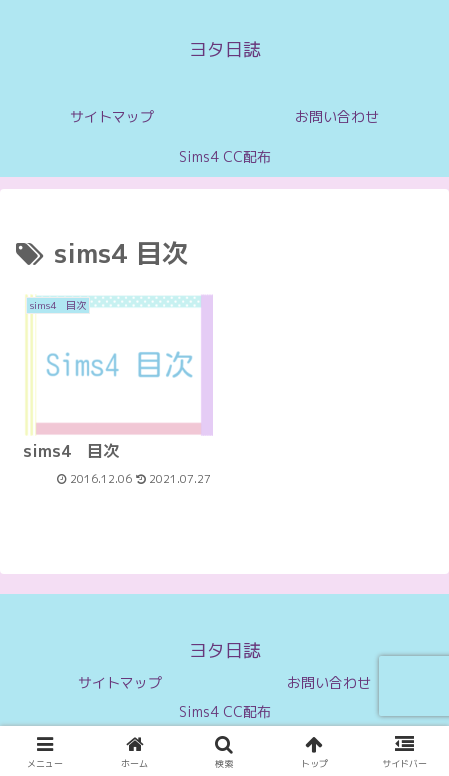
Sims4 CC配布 (225, 711)
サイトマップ (120, 682)
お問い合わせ (329, 682)
